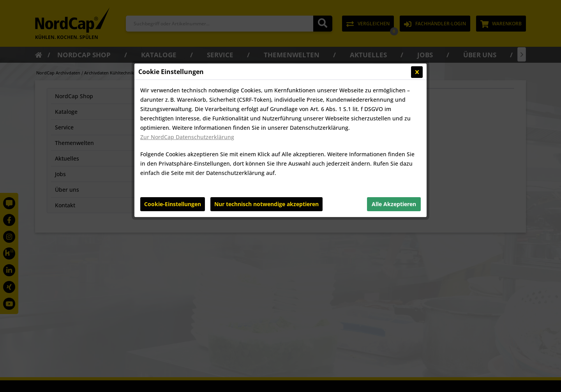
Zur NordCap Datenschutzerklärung (187, 137)
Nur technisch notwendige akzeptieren (266, 204)
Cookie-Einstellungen (173, 204)
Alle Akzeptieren (394, 204)
